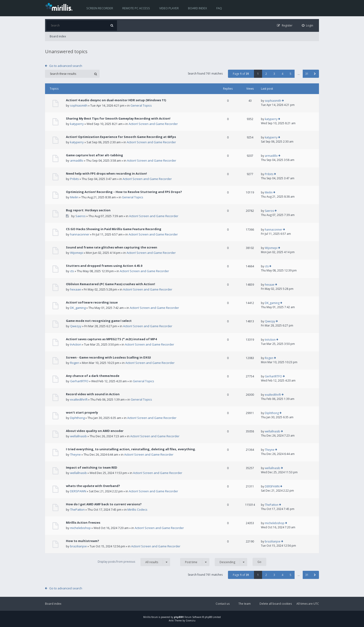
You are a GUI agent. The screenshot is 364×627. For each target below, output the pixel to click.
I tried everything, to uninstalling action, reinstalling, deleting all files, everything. (131, 449)
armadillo (77, 160)
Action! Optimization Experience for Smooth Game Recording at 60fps (121, 137)
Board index (198, 8)
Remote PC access (136, 8)
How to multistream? (83, 541)
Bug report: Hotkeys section (88, 210)
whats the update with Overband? (93, 486)
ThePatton (77, 509)
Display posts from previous (134, 562)
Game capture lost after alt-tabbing (94, 155)
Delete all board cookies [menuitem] (276, 604)
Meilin (74, 197)
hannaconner (80, 234)
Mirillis (147, 617)
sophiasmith (79, 105)
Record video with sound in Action (93, 394)
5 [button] (291, 74)
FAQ (219, 8)
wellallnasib (78, 436)
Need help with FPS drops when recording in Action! (106, 173)
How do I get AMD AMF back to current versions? (104, 504)
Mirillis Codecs (137, 509)
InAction (76, 344)
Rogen (75, 363)
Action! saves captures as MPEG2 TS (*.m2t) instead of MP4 (111, 339)
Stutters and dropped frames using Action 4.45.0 (104, 266)
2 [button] (266, 74)
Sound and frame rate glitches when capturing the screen (112, 247)
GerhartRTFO (79, 381)
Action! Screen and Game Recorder (153, 124)
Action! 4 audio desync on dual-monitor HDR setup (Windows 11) (116, 100)
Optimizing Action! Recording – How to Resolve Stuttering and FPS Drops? (124, 192)
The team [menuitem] (245, 604)
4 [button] (282, 74)
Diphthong (77, 418)
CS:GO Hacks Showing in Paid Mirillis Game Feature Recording (114, 229)
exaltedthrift (79, 399)
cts (72, 271)
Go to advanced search (66, 66)
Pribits (75, 179)
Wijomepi (77, 253)
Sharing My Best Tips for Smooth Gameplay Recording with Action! (118, 118)
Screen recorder (100, 8)
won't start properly (82, 412)
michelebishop (80, 528)
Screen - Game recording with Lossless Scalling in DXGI (108, 357)
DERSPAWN (78, 491)
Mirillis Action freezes (83, 522)
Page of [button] (241, 74)
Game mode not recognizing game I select (99, 321)
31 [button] (307, 74)
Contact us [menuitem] (223, 604)
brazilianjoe (78, 546)
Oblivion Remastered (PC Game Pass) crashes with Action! (110, 284)
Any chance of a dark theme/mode (93, 376)
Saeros (81, 216)
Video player (169, 8)
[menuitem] (308, 25)
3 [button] (274, 74)
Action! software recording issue (92, 302)
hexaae (76, 289)
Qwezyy (76, 326)
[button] (315, 74)
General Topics (141, 105)
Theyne (75, 454)
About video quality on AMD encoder (95, 431)
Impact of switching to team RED (92, 467)
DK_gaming (78, 308)
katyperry (77, 124)
